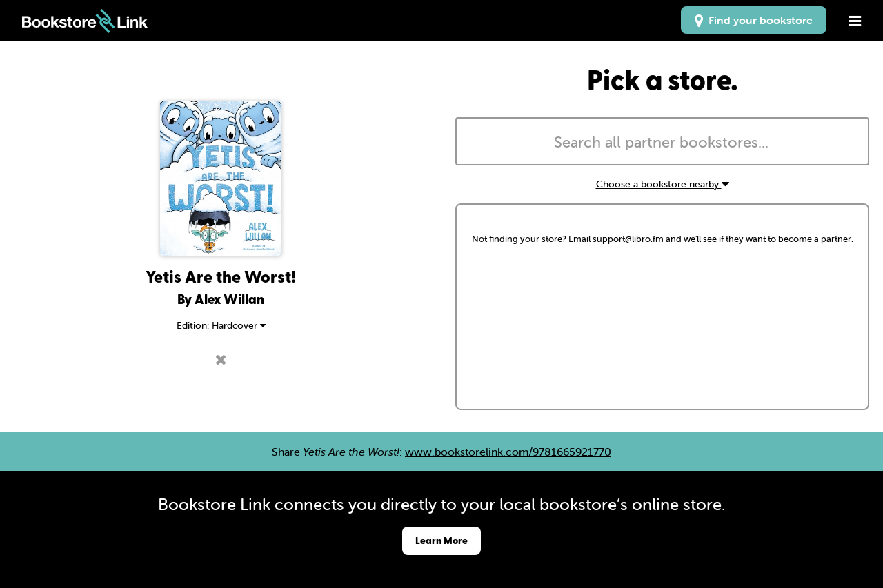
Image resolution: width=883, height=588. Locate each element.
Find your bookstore (754, 20)
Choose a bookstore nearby (663, 184)
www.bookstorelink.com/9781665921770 (508, 452)
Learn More (441, 540)
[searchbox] (662, 143)
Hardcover (239, 325)
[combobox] (662, 141)
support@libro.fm (628, 239)
